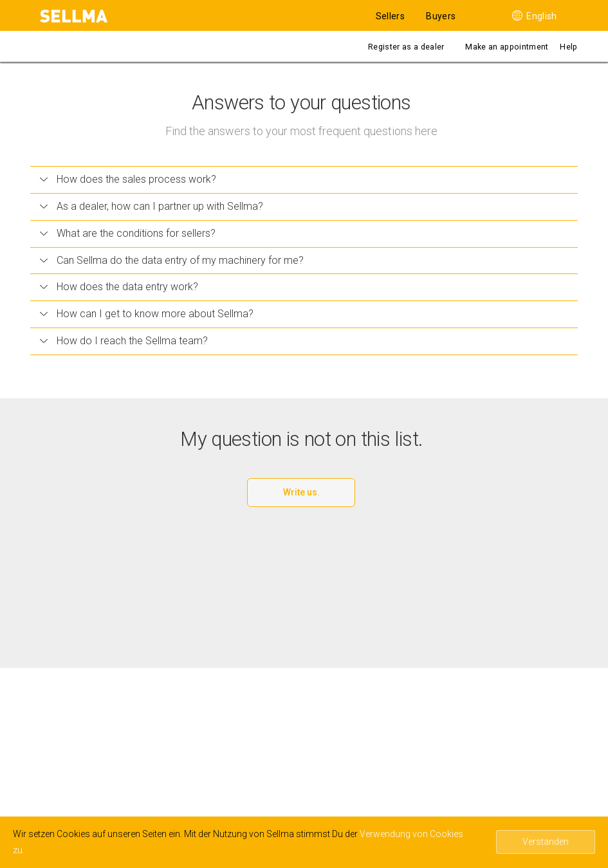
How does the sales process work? (128, 179)
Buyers (441, 16)
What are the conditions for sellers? (128, 233)
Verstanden (546, 842)
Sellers (390, 16)
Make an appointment (507, 47)
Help (568, 47)
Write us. (301, 492)
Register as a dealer (406, 47)
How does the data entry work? (119, 287)
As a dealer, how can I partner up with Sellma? (152, 206)
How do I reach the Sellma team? (124, 341)
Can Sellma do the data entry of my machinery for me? (172, 260)
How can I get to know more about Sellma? (147, 314)
